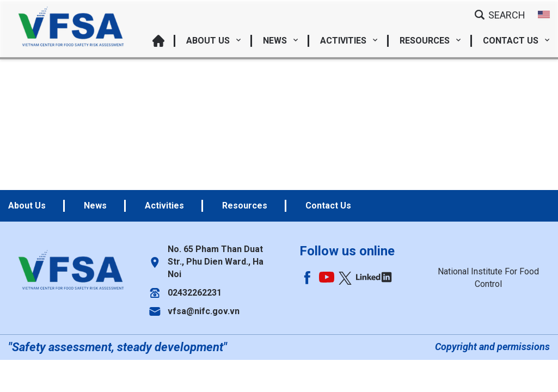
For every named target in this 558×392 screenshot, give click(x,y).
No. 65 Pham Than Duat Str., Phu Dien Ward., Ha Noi (216, 262)
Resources (430, 41)
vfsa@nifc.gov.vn (204, 311)
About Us (214, 41)
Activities (349, 41)
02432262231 (195, 293)
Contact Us (516, 41)
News (281, 41)
